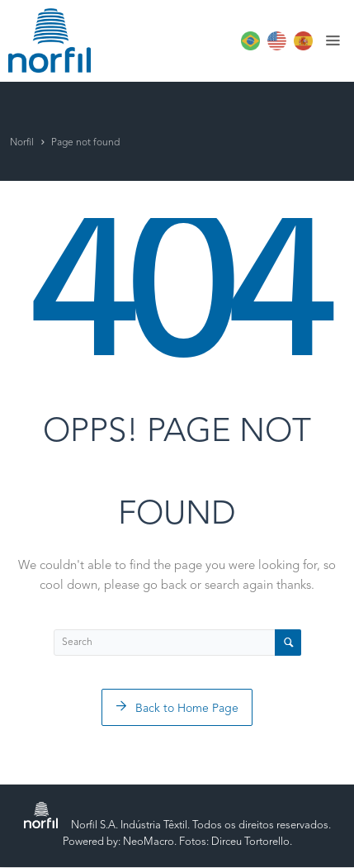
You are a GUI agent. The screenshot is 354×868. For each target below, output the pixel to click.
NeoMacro (149, 842)
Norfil (22, 143)
